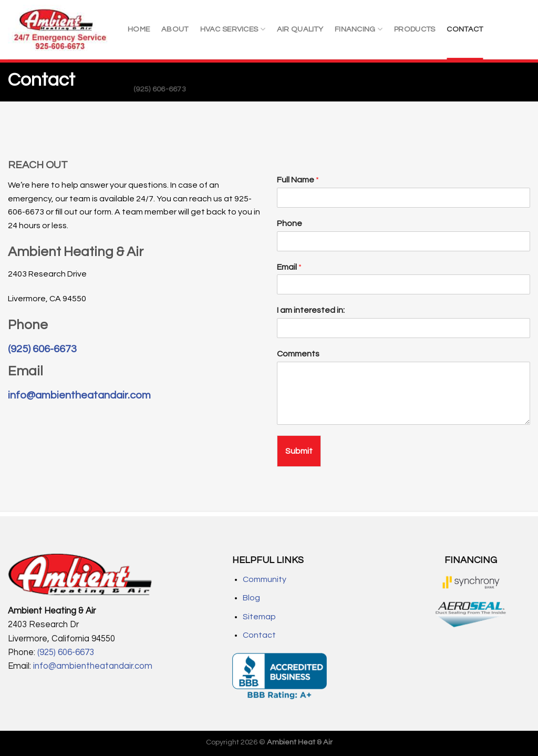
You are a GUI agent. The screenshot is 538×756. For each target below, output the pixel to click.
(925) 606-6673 (160, 89)
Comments (298, 354)
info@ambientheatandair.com (79, 395)
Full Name (298, 180)
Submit (299, 451)
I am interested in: (311, 310)
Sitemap (259, 617)
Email (289, 267)
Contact (259, 635)
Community (265, 579)
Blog (251, 598)
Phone (289, 223)
